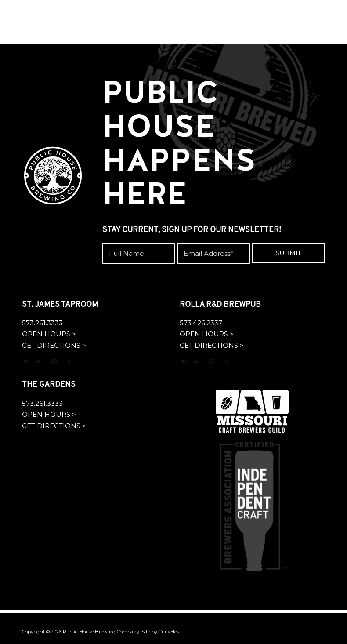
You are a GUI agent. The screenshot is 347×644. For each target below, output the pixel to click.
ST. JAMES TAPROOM (60, 305)
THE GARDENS (49, 385)
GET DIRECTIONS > (54, 345)
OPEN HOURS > (49, 334)
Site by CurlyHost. (162, 632)
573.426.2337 (201, 323)
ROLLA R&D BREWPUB (220, 305)
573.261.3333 (42, 323)
